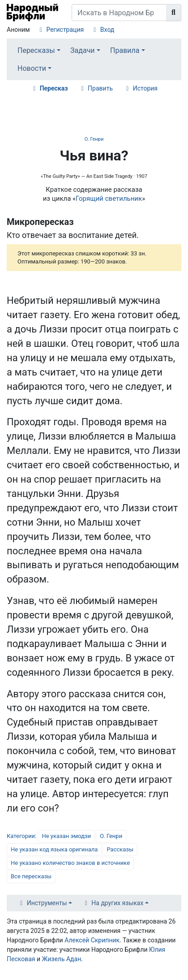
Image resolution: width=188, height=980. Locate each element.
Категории (21, 836)
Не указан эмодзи (66, 836)
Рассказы (120, 849)
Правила (125, 50)
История (145, 88)
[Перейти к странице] (174, 13)
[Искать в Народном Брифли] (119, 13)
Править (100, 88)
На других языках (117, 903)
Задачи (83, 50)
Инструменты (47, 903)
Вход (107, 30)
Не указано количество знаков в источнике (70, 863)
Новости (32, 68)
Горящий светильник (109, 199)
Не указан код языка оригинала (54, 849)
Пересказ (54, 88)
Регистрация (65, 30)
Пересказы (36, 50)
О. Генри (94, 139)
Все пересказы (31, 876)
